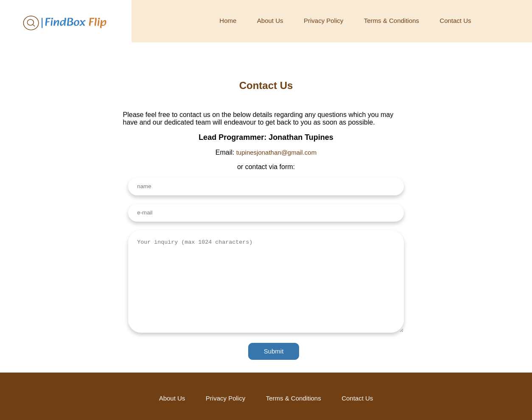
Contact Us (455, 21)
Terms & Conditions (392, 21)
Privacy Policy (323, 21)
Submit (274, 351)
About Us (270, 21)
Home (228, 21)
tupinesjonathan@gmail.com (277, 152)
